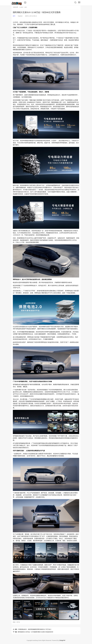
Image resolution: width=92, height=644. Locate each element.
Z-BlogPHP (62, 640)
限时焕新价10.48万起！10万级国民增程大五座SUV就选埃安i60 (35, 632)
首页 (21, 7)
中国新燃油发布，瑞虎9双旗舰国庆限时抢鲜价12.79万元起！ (35, 629)
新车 (26, 7)
